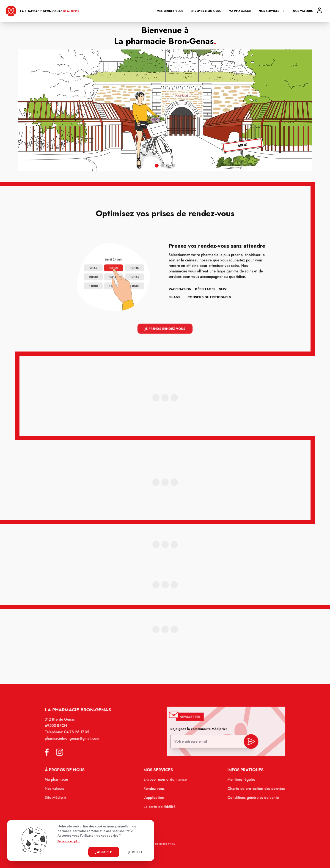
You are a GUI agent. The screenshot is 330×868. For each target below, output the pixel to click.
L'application (154, 799)
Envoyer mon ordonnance (165, 782)
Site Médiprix (60, 799)
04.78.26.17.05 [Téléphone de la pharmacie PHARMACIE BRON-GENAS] (80, 736)
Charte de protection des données (253, 791)
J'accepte (104, 852)
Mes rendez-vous (170, 11)
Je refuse (136, 852)
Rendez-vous (154, 791)
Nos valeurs (303, 11)
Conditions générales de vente (250, 799)
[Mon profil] (319, 10)
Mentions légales (238, 782)
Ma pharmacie (240, 11)
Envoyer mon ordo (206, 11)
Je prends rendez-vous (165, 328)
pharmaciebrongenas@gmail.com (76, 742)
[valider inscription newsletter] (248, 744)
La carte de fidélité (160, 808)
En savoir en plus (69, 841)
